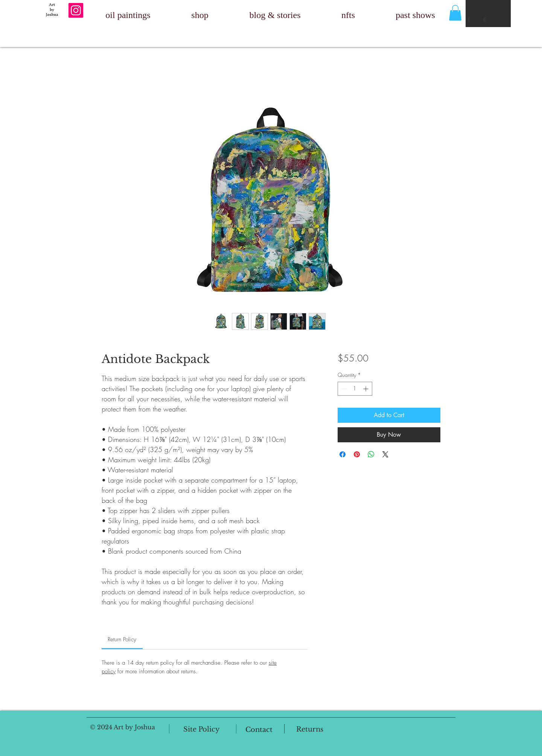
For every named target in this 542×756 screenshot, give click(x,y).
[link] (122, 639)
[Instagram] (76, 10)
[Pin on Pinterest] (357, 454)
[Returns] (310, 729)
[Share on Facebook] (343, 454)
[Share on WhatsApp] (371, 454)
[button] (455, 13)
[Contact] (259, 730)
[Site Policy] (202, 730)
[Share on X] (385, 454)
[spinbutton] (355, 389)
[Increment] (366, 389)
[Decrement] (343, 389)
